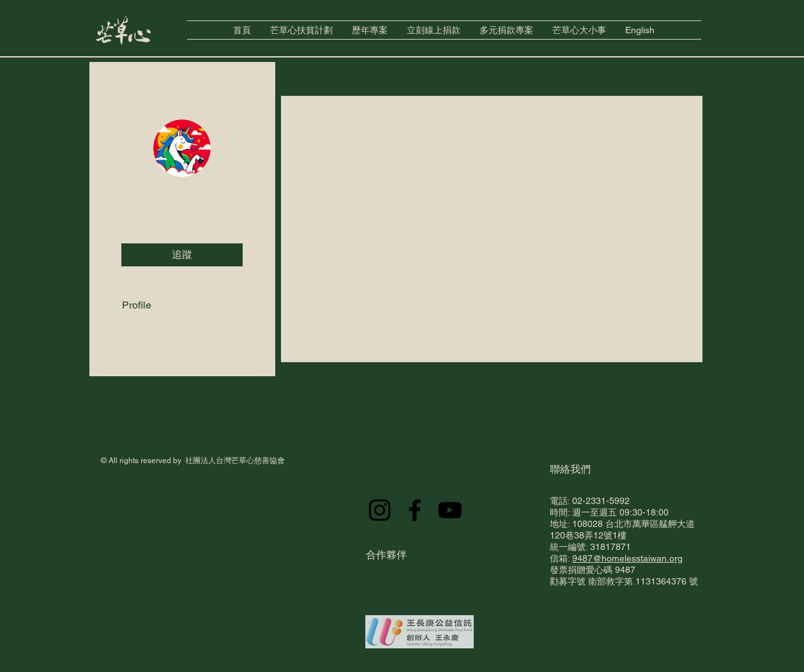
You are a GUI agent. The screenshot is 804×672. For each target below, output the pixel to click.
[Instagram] (380, 510)
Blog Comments (158, 331)
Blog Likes (146, 356)
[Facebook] (415, 510)
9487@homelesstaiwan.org (627, 558)
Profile (137, 305)
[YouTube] (450, 510)
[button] (370, 30)
